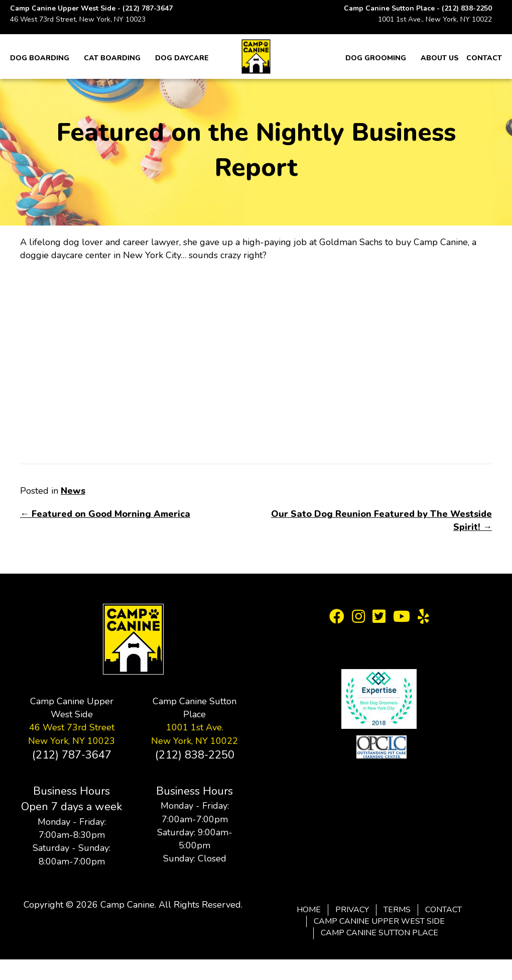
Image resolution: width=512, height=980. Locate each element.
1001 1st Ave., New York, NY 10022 (435, 19)
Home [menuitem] (309, 910)
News (73, 491)
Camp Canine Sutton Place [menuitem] (379, 933)
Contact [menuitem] (484, 58)
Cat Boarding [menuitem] (112, 58)
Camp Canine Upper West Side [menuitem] (379, 921)
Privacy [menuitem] (352, 910)
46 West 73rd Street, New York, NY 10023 (78, 19)
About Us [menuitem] (440, 58)
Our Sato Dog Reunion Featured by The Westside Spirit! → (381, 520)
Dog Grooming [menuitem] (376, 58)
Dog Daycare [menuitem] (182, 58)
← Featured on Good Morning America (105, 514)
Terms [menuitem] (397, 910)
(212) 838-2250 (467, 8)
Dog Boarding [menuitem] (40, 58)
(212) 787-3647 (148, 8)
